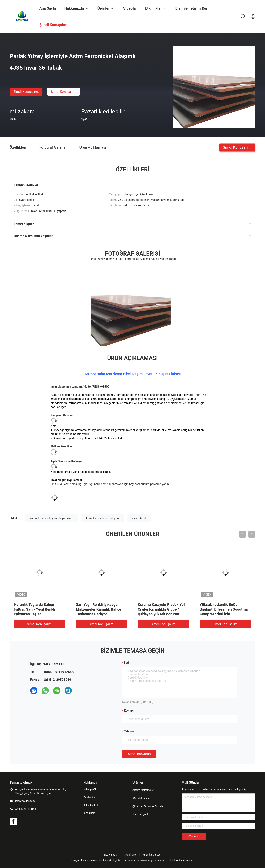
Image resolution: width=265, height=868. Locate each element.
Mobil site (130, 855)
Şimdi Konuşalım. (26, 92)
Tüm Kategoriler (141, 814)
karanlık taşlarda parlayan (102, 518)
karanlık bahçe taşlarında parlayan (51, 518)
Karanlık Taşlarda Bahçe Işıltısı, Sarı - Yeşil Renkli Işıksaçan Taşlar (35, 609)
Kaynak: (129, 711)
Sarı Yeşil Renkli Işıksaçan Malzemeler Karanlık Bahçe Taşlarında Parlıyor (99, 609)
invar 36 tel (139, 518)
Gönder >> (194, 836)
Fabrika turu (90, 797)
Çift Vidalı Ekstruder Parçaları (148, 806)
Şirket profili (90, 790)
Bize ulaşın (89, 813)
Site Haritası (111, 855)
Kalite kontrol (91, 805)
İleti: (127, 663)
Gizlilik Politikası (152, 855)
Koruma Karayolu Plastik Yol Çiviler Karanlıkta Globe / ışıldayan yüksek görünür (161, 609)
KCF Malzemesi (141, 798)
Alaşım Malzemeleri (143, 790)
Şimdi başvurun (139, 754)
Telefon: (129, 731)
